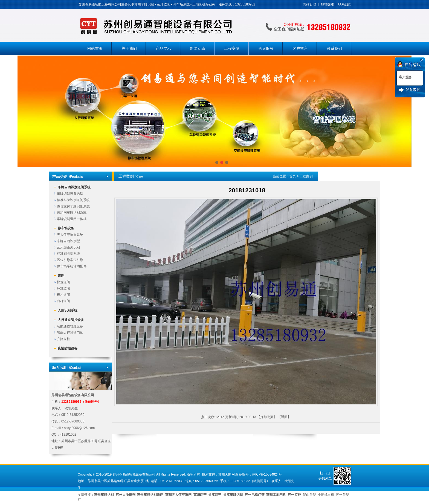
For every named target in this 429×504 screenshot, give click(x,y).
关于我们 (129, 49)
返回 (284, 417)
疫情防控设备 (68, 348)
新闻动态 (198, 49)
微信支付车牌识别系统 (73, 206)
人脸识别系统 (68, 310)
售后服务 (266, 49)
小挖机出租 (326, 495)
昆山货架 (309, 495)
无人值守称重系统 (70, 235)
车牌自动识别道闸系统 (74, 187)
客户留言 (300, 49)
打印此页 (267, 417)
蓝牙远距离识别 (68, 247)
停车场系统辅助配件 (72, 266)
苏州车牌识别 (144, 4)
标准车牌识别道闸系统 (73, 200)
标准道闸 (63, 288)
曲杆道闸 (63, 301)
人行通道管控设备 (71, 320)
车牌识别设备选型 (70, 194)
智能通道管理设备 (70, 326)
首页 (292, 176)
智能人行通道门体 (70, 333)
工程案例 (232, 49)
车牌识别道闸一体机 (72, 219)
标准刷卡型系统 (68, 254)
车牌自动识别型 (68, 241)
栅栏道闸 (63, 295)
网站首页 (95, 49)
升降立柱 (63, 339)
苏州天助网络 (228, 474)
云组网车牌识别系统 (72, 213)
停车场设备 (66, 228)
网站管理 (309, 4)
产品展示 (163, 49)
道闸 (61, 276)
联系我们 (345, 4)
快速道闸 (63, 282)
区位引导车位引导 (70, 260)
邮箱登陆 (327, 4)
